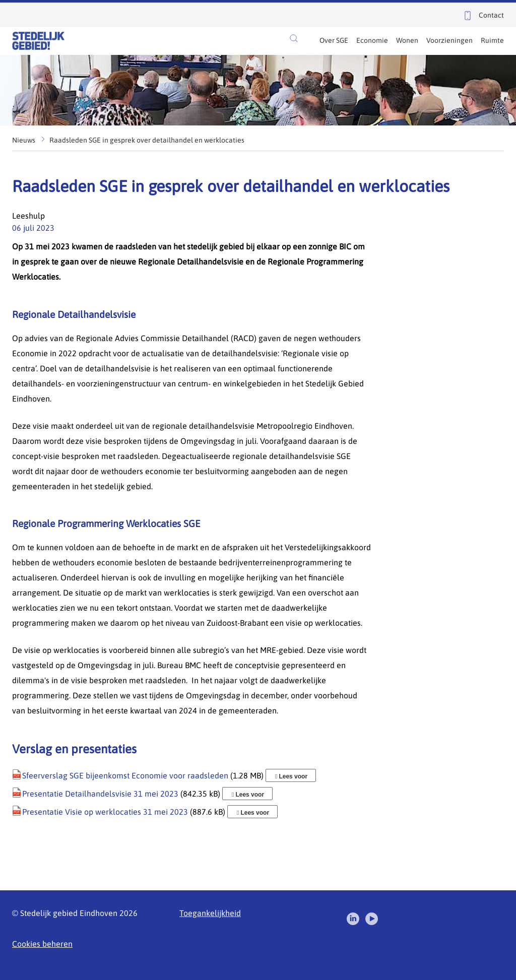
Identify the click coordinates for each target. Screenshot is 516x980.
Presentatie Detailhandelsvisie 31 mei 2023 (100, 794)
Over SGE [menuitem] (334, 40)
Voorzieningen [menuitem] (449, 40)
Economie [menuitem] (372, 40)
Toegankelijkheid (210, 913)
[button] (294, 38)
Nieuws (24, 140)
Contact (491, 15)
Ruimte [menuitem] (492, 40)
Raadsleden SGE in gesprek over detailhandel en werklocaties (147, 140)
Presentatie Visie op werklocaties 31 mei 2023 (105, 812)
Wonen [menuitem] (407, 40)
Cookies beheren (42, 944)
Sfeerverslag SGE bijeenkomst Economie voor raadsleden (125, 775)
